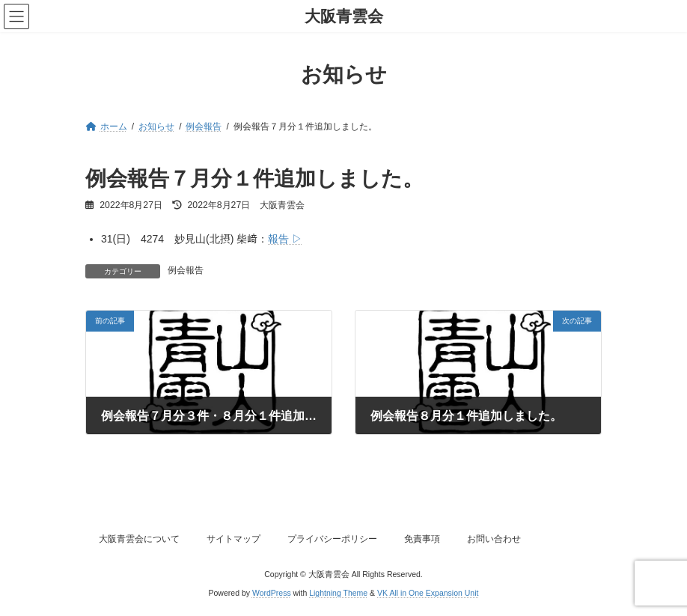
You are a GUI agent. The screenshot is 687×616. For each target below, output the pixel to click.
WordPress (272, 593)
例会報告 (186, 270)
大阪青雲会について (139, 539)
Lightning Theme (338, 593)
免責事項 (422, 539)
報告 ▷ (285, 239)
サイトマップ (233, 539)
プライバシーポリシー (332, 539)
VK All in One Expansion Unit (428, 593)
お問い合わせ (494, 539)
